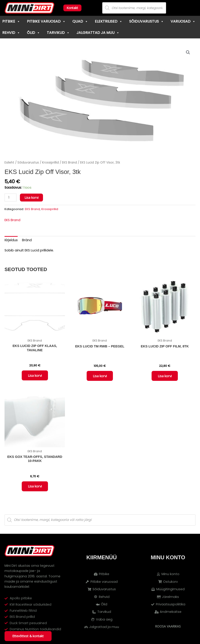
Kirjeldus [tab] (11, 240)
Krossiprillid (50, 163)
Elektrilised (109, 21)
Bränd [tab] (27, 240)
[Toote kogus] (11, 198)
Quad (80, 21)
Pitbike (11, 21)
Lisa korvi (31, 197)
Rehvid (11, 33)
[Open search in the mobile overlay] (134, 8)
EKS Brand (69, 163)
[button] (188, 52)
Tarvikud (58, 33)
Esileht (9, 163)
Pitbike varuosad (46, 21)
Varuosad (183, 21)
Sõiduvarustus (146, 21)
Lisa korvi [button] (35, 376)
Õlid (33, 33)
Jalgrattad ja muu (98, 33)
